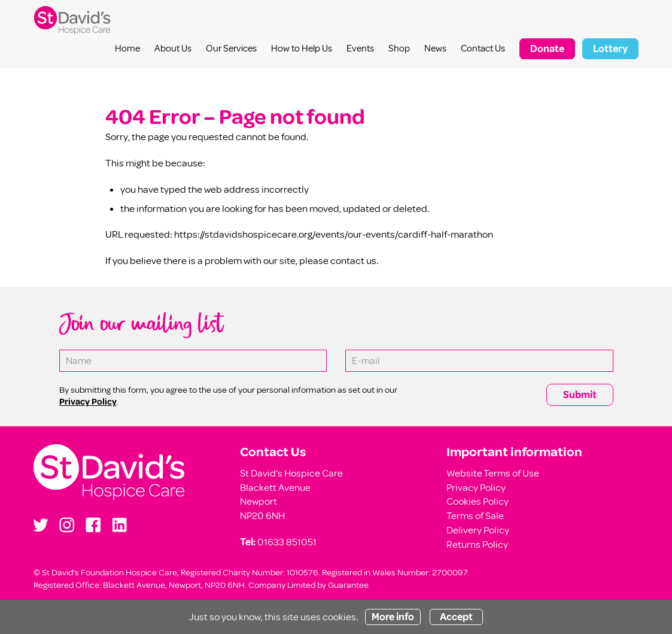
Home (127, 48)
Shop (399, 48)
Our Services (231, 48)
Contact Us (483, 48)
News (435, 48)
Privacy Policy (476, 488)
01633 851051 (287, 542)
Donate (547, 49)
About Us (173, 48)
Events (360, 48)
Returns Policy (477, 544)
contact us (353, 261)
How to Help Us (302, 48)
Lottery (610, 49)
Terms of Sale (475, 516)
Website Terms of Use (493, 473)
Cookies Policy (478, 501)
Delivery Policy (478, 530)
